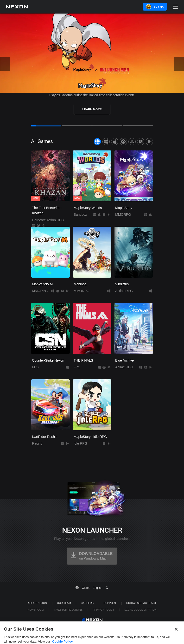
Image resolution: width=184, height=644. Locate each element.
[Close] (176, 632)
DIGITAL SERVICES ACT (141, 603)
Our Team (64, 603)
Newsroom (35, 610)
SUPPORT (110, 603)
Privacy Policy (104, 610)
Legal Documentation (140, 610)
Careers (87, 603)
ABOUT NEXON (37, 603)
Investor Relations (68, 610)
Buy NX (159, 7)
